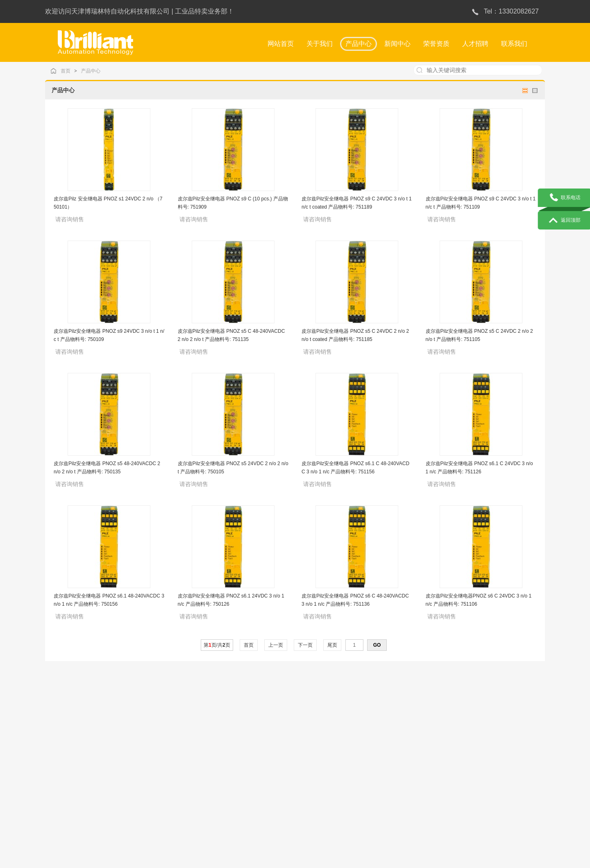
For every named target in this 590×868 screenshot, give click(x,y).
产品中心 (96, 71)
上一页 (276, 645)
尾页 (332, 645)
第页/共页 (217, 645)
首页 (72, 71)
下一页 (305, 645)
